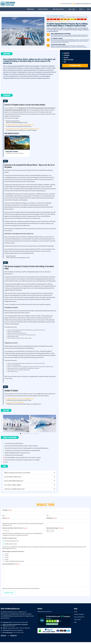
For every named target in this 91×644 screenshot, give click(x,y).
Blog (89, 9)
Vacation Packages (44, 9)
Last (47, 515)
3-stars (7, 554)
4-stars (7, 556)
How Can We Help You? (11, 564)
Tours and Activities (59, 9)
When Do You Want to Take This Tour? (15, 528)
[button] (5, 424)
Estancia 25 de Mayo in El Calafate (15, 402)
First (4, 515)
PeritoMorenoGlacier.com (53, 616)
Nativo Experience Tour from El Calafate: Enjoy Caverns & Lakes (23, 129)
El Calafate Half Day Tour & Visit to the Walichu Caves (20, 125)
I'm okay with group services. (12, 541)
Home (76, 612)
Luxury (7, 559)
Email (6, 518)
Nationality (52, 518)
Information (31, 9)
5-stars (7, 558)
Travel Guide (73, 9)
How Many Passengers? (55, 528)
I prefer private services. (11, 544)
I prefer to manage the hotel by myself (14, 561)
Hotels (82, 9)
